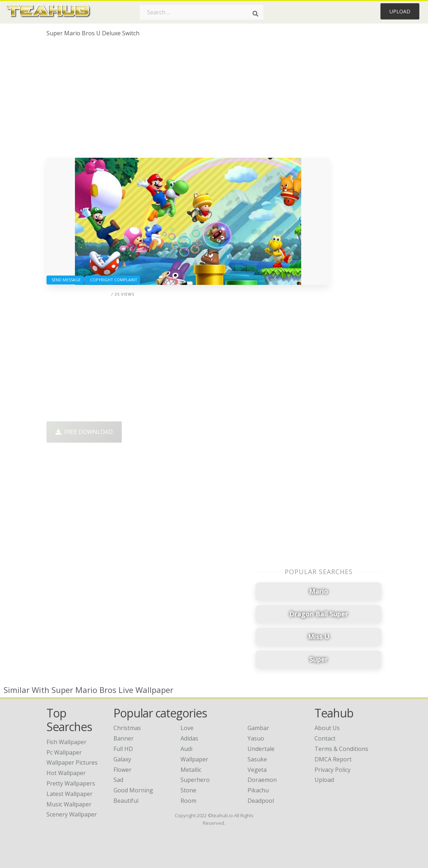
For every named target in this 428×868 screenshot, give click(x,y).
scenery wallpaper (72, 814)
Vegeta (257, 770)
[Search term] (201, 12)
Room (188, 801)
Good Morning (133, 790)
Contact (325, 738)
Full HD (123, 749)
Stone (188, 790)
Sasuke (257, 759)
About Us (327, 728)
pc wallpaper (64, 752)
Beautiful (126, 801)
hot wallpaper (66, 773)
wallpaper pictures (72, 762)
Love (187, 728)
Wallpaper (194, 759)
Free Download (84, 432)
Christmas (127, 728)
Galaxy (122, 759)
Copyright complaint (113, 280)
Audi (186, 749)
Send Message (65, 280)
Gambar (258, 728)
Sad (118, 780)
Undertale (261, 749)
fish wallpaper (66, 742)
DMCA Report (333, 759)
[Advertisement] (188, 100)
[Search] (255, 14)
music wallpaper (69, 804)
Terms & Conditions (341, 749)
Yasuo (256, 738)
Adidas (189, 738)
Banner (124, 738)
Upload (400, 11)
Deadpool (261, 801)
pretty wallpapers (71, 783)
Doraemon (262, 780)
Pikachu (258, 790)
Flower (122, 770)
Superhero (195, 780)
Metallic (191, 770)
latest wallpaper (70, 794)
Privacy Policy (333, 770)
